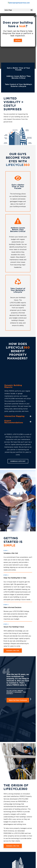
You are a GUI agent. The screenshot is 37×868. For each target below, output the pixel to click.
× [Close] (35, 16)
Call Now (18, 40)
